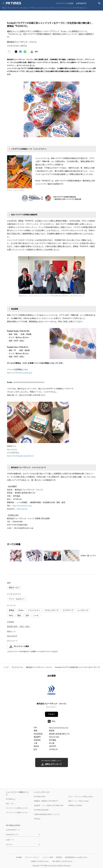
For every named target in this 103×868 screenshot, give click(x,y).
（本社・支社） (25, 627)
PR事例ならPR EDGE (75, 805)
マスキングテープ (51, 610)
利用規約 (59, 857)
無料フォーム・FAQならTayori (79, 801)
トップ (6, 667)
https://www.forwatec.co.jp (22, 506)
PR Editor (37, 819)
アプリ (32, 8)
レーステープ (83, 610)
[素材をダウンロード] (32, 52)
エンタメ (41, 8)
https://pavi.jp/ (12, 449)
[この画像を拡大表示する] (16, 556)
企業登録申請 (81, 3)
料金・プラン (10, 804)
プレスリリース (17, 667)
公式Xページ (10, 840)
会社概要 (19, 857)
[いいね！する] (9, 52)
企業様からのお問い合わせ (40, 861)
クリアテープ (68, 610)
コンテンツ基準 (48, 857)
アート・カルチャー (17, 599)
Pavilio (21, 610)
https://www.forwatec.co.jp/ (59, 728)
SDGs (11, 616)
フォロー (52, 714)
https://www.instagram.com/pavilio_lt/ (20, 456)
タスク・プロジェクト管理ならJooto (81, 797)
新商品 (12, 610)
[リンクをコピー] (36, 52)
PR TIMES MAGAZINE (41, 810)
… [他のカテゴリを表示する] (88, 7)
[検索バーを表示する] (99, 3)
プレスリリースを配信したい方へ (17, 812)
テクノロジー (13, 8)
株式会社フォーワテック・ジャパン (39, 667)
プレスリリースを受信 (65, 3)
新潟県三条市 (12, 627)
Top (3, 8)
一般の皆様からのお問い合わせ (62, 861)
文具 (27, 616)
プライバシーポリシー (32, 857)
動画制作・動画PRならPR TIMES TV (46, 801)
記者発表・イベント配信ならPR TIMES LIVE (49, 805)
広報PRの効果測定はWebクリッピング (47, 814)
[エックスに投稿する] (16, 52)
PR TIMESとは (11, 799)
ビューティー (52, 8)
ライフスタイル (79, 8)
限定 (19, 616)
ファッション (65, 8)
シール (36, 616)
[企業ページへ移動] (51, 691)
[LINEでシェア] (25, 52)
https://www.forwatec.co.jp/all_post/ (20, 373)
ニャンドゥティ (34, 610)
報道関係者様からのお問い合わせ (76, 857)
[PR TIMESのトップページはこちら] (14, 3)
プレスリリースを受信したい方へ (17, 808)
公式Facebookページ (13, 830)
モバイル (24, 8)
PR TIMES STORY (40, 797)
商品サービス (14, 588)
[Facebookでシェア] (20, 52)
